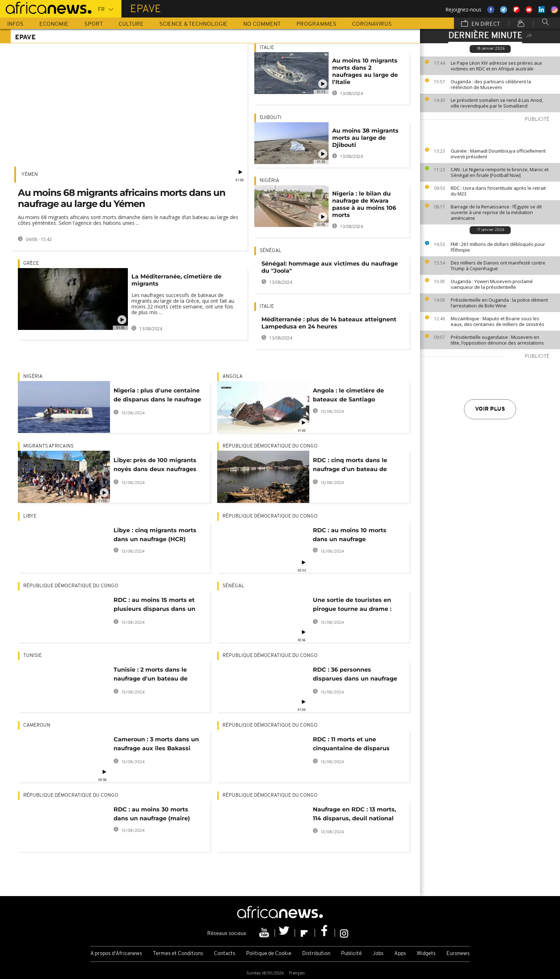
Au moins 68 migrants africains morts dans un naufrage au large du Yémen (122, 198)
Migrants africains (48, 446)
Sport (94, 24)
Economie (54, 24)
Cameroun (37, 725)
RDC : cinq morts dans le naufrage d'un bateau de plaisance (350, 466)
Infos (15, 24)
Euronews (458, 954)
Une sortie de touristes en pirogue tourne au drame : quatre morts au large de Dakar (352, 606)
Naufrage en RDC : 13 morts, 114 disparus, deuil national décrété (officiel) (354, 815)
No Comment (262, 24)
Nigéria (269, 181)
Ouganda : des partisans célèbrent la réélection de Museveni (491, 84)
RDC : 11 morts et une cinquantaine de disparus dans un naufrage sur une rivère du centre (352, 745)
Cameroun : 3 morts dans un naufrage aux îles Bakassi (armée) (156, 745)
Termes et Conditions (178, 954)
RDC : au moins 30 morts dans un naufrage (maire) (152, 814)
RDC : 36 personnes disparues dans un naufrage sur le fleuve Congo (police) (355, 675)
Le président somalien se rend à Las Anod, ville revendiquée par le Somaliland (497, 103)
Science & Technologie (193, 24)
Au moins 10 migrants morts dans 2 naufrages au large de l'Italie (365, 71)
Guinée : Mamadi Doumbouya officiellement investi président (498, 154)
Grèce (31, 264)
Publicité (351, 954)
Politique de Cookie (269, 954)
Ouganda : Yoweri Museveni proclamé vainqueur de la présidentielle (492, 284)
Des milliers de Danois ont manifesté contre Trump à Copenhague (498, 266)
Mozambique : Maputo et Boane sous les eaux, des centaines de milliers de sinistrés (497, 321)
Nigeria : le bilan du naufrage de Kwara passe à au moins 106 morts (364, 204)
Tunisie (32, 656)
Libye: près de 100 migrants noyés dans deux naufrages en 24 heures (155, 466)
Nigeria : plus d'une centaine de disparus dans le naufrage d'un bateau (157, 396)
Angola (232, 377)
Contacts (225, 954)
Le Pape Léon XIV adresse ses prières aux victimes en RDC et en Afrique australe (496, 66)
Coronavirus (372, 24)
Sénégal (271, 251)
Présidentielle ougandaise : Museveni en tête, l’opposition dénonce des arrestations (497, 340)
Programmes (316, 24)
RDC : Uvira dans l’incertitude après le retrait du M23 (498, 191)
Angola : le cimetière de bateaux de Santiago (348, 395)
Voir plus (490, 409)
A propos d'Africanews (116, 954)
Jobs (378, 954)
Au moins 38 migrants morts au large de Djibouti (365, 138)
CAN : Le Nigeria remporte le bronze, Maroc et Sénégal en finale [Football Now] (500, 172)
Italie (267, 48)
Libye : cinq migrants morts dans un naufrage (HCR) (155, 535)
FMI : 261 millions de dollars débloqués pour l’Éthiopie (498, 247)
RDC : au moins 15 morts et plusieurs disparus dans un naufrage (154, 606)
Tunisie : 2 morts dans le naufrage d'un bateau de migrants (151, 675)
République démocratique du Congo (270, 446)
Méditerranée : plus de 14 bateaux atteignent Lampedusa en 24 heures (329, 323)
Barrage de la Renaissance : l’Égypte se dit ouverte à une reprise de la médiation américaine (496, 212)
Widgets (426, 954)
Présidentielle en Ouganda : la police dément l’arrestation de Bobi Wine (499, 303)
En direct (481, 24)
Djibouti (271, 118)
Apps (400, 954)
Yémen (30, 175)
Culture (131, 24)
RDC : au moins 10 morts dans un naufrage (350, 535)
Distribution (316, 954)
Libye (30, 516)
